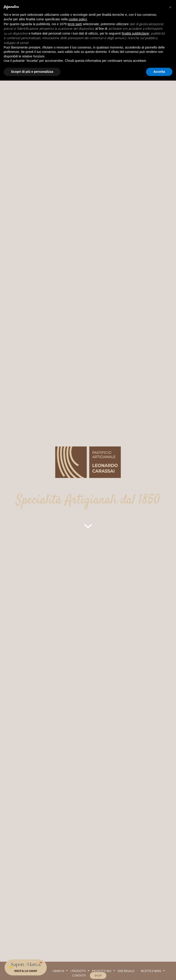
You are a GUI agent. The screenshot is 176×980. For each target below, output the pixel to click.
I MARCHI (58, 971)
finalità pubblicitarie (135, 33)
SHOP (98, 976)
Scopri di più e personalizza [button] (32, 72)
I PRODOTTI (78, 971)
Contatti (79, 976)
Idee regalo (126, 971)
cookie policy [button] (78, 19)
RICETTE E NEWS (151, 971)
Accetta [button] (159, 72)
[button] (170, 7)
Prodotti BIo (102, 971)
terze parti (75, 24)
